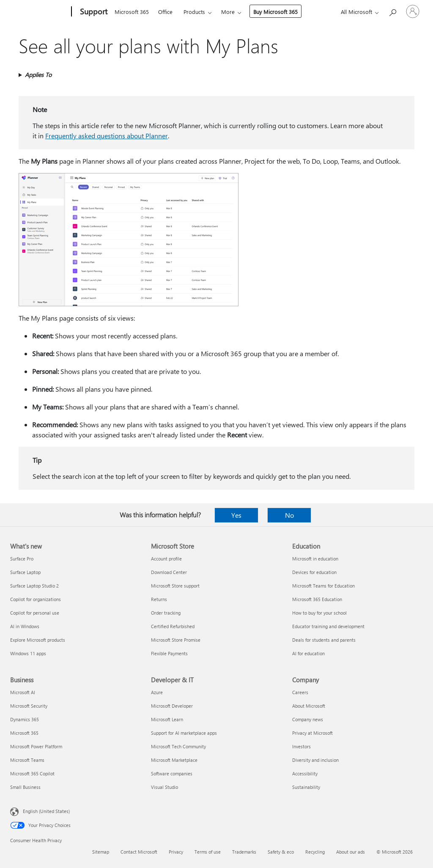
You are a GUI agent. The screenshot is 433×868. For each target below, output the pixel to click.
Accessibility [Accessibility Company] (305, 773)
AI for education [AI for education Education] (308, 653)
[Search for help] (392, 11)
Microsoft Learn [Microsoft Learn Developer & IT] (167, 719)
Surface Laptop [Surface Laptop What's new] (25, 572)
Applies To (38, 75)
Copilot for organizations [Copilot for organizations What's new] (36, 599)
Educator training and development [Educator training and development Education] (328, 626)
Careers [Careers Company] (300, 692)
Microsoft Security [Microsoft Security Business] (29, 706)
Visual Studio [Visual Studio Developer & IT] (164, 787)
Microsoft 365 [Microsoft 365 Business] (24, 733)
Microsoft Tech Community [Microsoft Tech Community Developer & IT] (178, 746)
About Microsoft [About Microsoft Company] (309, 706)
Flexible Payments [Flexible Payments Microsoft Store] (169, 653)
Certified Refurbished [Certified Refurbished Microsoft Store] (173, 626)
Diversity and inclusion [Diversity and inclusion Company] (315, 760)
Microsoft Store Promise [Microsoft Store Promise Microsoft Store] (176, 640)
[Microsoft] (39, 12)
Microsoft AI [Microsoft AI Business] (23, 692)
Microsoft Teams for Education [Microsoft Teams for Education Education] (323, 586)
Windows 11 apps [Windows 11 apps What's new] (28, 653)
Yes (236, 515)
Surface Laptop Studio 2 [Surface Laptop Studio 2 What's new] (34, 586)
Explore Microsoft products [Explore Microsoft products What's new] (38, 640)
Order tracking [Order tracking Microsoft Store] (166, 613)
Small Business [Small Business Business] (25, 787)
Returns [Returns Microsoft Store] (159, 599)
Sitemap (101, 852)
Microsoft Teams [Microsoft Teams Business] (27, 760)
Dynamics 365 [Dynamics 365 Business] (25, 719)
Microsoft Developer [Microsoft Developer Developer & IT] (172, 706)
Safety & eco (281, 852)
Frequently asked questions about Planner (107, 136)
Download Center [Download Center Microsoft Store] (169, 572)
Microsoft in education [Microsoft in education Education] (315, 559)
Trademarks (244, 852)
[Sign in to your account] (413, 11)
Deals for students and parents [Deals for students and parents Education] (324, 640)
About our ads (351, 852)
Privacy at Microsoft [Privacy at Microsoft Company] (312, 733)
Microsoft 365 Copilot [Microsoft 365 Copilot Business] (32, 773)
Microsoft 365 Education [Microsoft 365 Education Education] (317, 599)
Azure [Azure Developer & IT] (157, 692)
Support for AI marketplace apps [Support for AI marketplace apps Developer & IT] (184, 733)
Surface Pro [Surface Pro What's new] (22, 559)
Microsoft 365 (132, 12)
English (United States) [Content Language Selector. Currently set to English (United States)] (46, 811)
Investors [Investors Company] (301, 746)
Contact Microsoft (139, 852)
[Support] (93, 12)
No (289, 515)
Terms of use (208, 852)
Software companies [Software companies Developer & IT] (172, 773)
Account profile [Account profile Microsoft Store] (166, 559)
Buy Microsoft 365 (275, 12)
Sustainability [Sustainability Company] (306, 787)
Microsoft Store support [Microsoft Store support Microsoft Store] (175, 586)
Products (194, 12)
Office (165, 12)
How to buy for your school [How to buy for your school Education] (319, 613)
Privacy (176, 852)
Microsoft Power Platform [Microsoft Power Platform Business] (36, 746)
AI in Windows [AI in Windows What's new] (25, 626)
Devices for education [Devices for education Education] (314, 572)
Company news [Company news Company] (308, 719)
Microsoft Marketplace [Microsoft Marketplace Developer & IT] (174, 760)
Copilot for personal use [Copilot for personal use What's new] (35, 613)
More (228, 12)
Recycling (315, 852)
